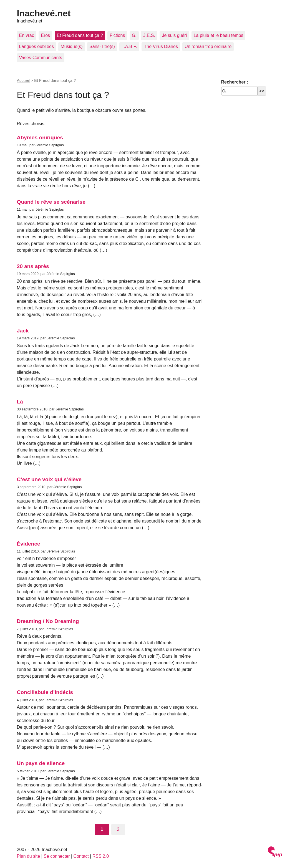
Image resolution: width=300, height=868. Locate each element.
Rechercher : (235, 82)
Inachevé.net (44, 13)
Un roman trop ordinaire (208, 46)
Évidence (29, 544)
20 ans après (33, 266)
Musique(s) (71, 46)
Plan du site (29, 856)
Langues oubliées (36, 46)
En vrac (27, 35)
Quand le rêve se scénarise (51, 202)
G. (134, 35)
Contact (81, 856)
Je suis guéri (174, 35)
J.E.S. (149, 35)
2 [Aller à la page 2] (118, 829)
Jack (23, 331)
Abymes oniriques (40, 137)
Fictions (117, 35)
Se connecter (57, 856)
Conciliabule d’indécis (45, 692)
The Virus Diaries (161, 46)
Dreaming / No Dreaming (48, 621)
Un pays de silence (41, 763)
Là (20, 402)
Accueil (23, 80)
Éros (45, 35)
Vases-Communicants (41, 58)
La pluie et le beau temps (219, 35)
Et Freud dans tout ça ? (80, 35)
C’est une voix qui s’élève (49, 479)
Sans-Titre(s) (102, 46)
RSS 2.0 (101, 856)
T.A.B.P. (129, 46)
